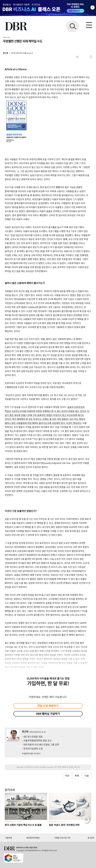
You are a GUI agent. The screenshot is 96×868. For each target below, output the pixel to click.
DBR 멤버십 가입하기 (48, 714)
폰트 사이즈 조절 (86, 57)
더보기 (77, 57)
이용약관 (9, 838)
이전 (67, 776)
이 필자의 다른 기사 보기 (31, 753)
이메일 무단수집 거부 (62, 838)
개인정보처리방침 (33, 838)
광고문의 (91, 838)
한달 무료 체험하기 (48, 706)
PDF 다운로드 (82, 57)
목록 (77, 776)
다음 (87, 776)
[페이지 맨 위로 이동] (87, 820)
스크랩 (91, 57)
